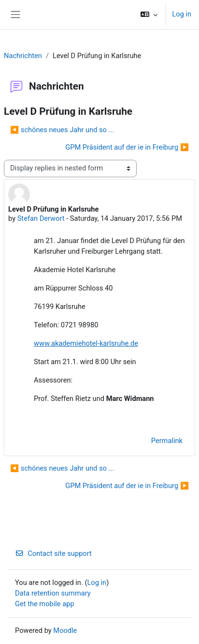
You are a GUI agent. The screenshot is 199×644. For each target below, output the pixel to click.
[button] (149, 15)
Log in (182, 14)
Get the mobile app (45, 604)
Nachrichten (23, 56)
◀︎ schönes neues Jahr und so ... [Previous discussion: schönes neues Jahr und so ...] (62, 130)
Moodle (65, 630)
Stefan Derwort (41, 218)
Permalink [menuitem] (167, 441)
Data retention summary (53, 593)
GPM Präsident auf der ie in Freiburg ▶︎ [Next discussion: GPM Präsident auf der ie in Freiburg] (127, 147)
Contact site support (53, 553)
